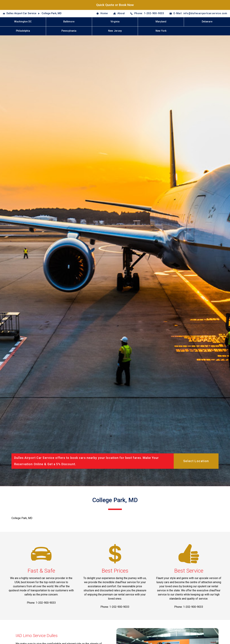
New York (161, 31)
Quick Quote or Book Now (115, 5)
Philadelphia (23, 31)
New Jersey (115, 31)
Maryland (161, 22)
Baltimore (69, 22)
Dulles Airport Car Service (21, 13)
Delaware (207, 22)
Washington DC (23, 22)
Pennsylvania (69, 31)
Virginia (115, 22)
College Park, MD (52, 13)
